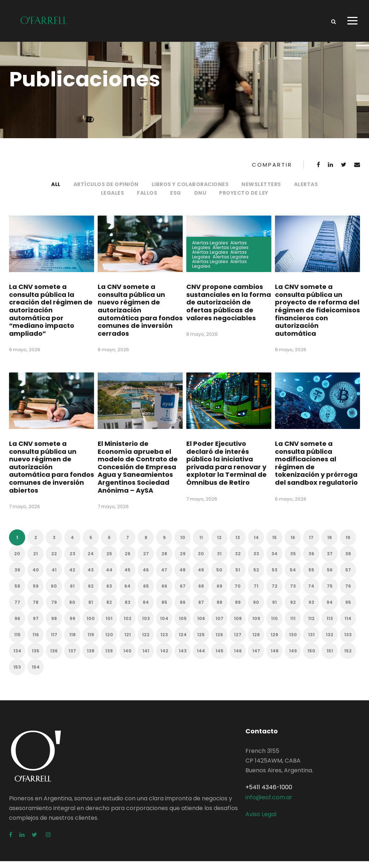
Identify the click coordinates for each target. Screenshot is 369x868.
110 (274, 625)
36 (311, 560)
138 (91, 658)
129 (274, 641)
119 (91, 641)
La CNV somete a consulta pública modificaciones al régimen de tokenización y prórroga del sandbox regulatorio (316, 469)
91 (274, 609)
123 (164, 641)
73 (293, 593)
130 (293, 641)
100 (91, 625)
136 (54, 658)
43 (91, 577)
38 (348, 560)
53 (275, 577)
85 (164, 609)
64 (127, 593)
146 (238, 658)
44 (109, 577)
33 (256, 560)
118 (72, 641)
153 (17, 674)
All (56, 191)
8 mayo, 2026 (25, 356)
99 (72, 625)
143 (183, 658)
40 (36, 577)
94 (330, 609)
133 (348, 641)
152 (348, 658)
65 (146, 593)
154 (36, 674)
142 (164, 658)
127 (238, 641)
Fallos (147, 199)
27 (146, 560)
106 (201, 625)
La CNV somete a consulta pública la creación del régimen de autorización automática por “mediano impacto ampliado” (51, 317)
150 (311, 658)
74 (311, 593)
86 (183, 609)
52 (256, 577)
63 (109, 593)
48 (183, 577)
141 (146, 658)
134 (17, 658)
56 (330, 577)
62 (91, 593)
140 (127, 658)
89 (238, 609)
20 (17, 560)
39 (17, 577)
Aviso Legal (261, 821)
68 (201, 593)
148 (275, 658)
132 (330, 641)
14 (256, 544)
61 (72, 593)
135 (35, 658)
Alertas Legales (210, 250)
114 (348, 625)
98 (54, 625)
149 (293, 658)
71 (256, 593)
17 (311, 544)
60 (54, 593)
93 (311, 609)
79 (54, 609)
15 (274, 544)
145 (219, 658)
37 (330, 560)
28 (164, 560)
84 (146, 609)
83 (128, 609)
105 (183, 625)
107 (219, 625)
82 (109, 609)
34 (274, 560)
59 (36, 593)
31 (219, 560)
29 (183, 560)
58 (17, 593)
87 (201, 609)
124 (183, 641)
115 (17, 641)
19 (348, 544)
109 (256, 625)
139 (109, 658)
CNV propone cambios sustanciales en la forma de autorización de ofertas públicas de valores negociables (229, 309)
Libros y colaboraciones (190, 191)
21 (35, 560)
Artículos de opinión (106, 191)
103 (146, 625)
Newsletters (261, 191)
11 (201, 544)
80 (72, 609)
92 (293, 609)
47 (164, 577)
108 (238, 625)
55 (311, 577)
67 (183, 593)
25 (109, 560)
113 (330, 625)
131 (311, 641)
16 (293, 544)
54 (293, 577)
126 (219, 641)
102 (128, 625)
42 (72, 577)
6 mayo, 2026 (291, 505)
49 (201, 577)
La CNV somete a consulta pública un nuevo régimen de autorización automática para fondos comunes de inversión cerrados (140, 317)
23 (72, 560)
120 (109, 641)
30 (201, 560)
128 (256, 641)
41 (54, 577)
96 (17, 625)
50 (219, 577)
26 (128, 560)
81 (91, 609)
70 (238, 593)
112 (311, 625)
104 (164, 625)
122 (146, 641)
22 (54, 560)
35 (293, 560)
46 (146, 577)
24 (91, 560)
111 (293, 625)
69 (219, 593)
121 (128, 641)
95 (348, 609)
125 (201, 641)
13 (238, 544)
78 (36, 609)
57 (348, 577)
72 (275, 593)
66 (164, 593)
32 (238, 560)
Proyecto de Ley (244, 199)
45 (127, 577)
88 (219, 609)
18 (330, 544)
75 (330, 593)
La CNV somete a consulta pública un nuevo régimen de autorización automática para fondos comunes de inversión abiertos (52, 473)
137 (72, 658)
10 (183, 544)
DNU (200, 199)
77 (17, 609)
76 (348, 593)
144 (201, 658)
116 (36, 641)
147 (256, 658)
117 (54, 641)
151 (330, 658)
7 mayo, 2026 (25, 513)
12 (219, 544)
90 (256, 609)
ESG (176, 199)
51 (238, 577)
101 (109, 625)
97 (36, 625)
